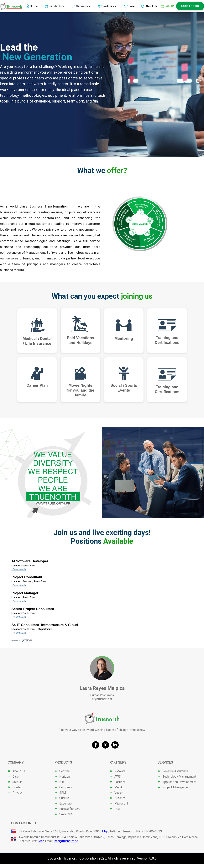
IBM (117, 809)
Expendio (65, 803)
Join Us (17, 782)
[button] (55, 6)
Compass (66, 787)
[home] (11, 6)
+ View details (19, 569)
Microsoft (121, 803)
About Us (151, 6)
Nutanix (120, 798)
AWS (118, 776)
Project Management (176, 787)
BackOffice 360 (70, 809)
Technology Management (179, 776)
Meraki (119, 787)
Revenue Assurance (175, 771)
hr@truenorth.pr (102, 699)
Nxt (62, 782)
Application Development (179, 782)
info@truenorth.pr (66, 841)
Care (132, 6)
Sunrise (64, 798)
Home (34, 6)
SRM (63, 793)
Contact (18, 787)
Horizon (65, 776)
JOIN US (170, 6)
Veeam (119, 793)
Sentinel (65, 771)
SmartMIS (66, 814)
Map (105, 831)
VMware (120, 771)
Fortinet (120, 782)
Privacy (18, 793)
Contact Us (190, 6)
